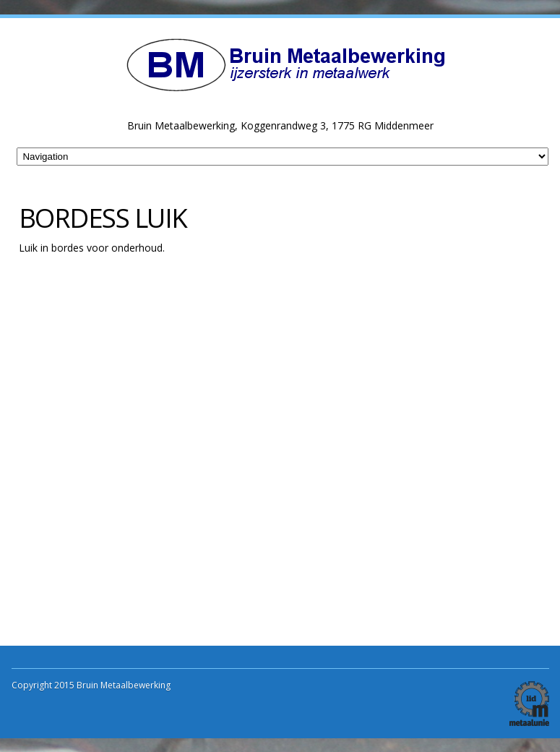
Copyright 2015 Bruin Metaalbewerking (91, 685)
